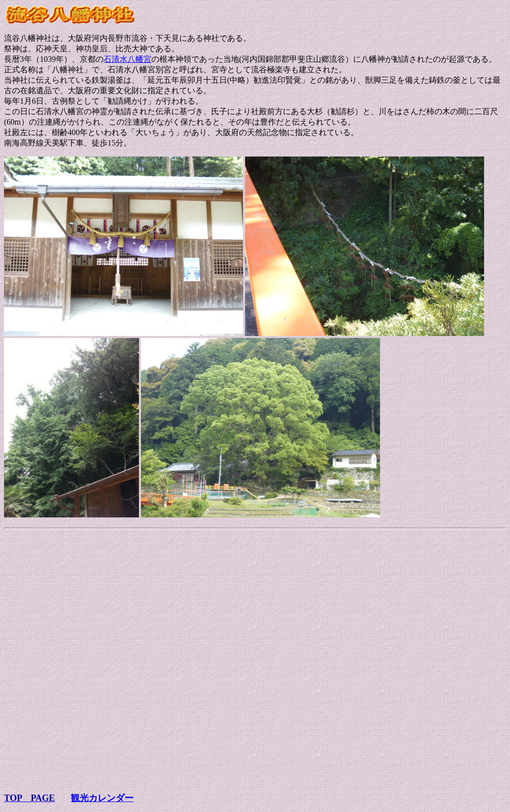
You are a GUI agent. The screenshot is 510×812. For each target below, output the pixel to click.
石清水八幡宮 (127, 59)
